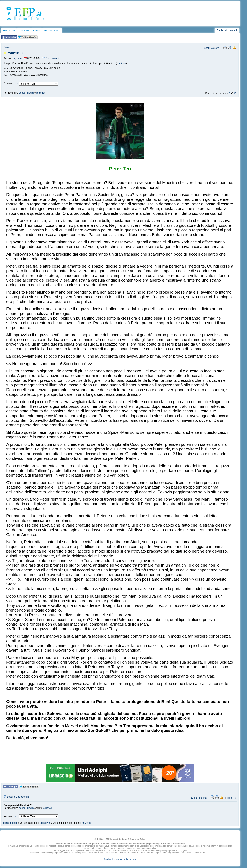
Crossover (9, 47)
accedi (233, 30)
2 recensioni (50, 58)
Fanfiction (9, 31)
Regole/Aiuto (52, 31)
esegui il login (26, 93)
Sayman (17, 58)
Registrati (222, 30)
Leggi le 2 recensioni (16, 797)
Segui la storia (212, 48)
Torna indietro (10, 823)
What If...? (16, 53)
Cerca (37, 31)
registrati (41, 93)
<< (17, 84)
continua (121, 63)
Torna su (232, 798)
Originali (24, 31)
